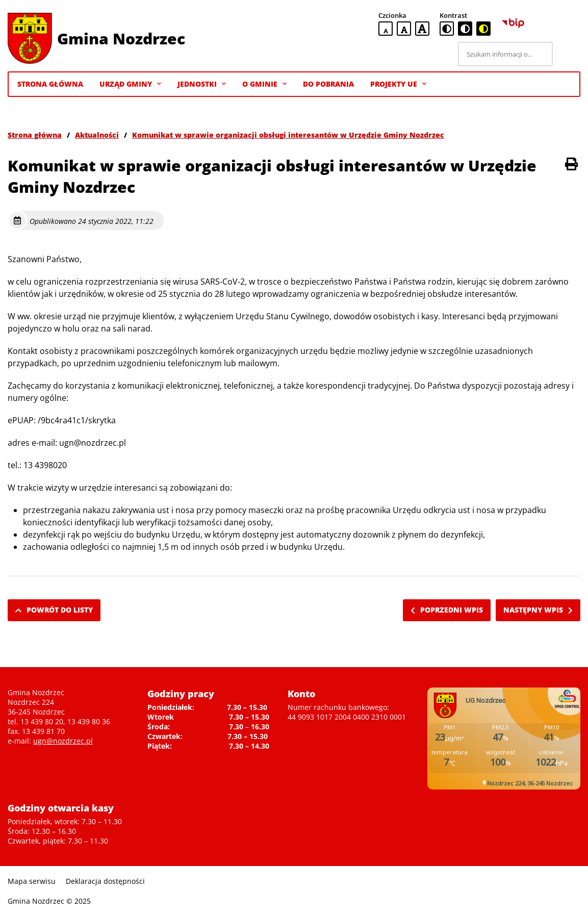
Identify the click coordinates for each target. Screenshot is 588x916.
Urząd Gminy (130, 84)
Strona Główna (50, 84)
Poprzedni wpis (447, 610)
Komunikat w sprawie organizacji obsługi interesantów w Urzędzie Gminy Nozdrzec (288, 135)
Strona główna (35, 135)
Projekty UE (398, 84)
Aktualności (97, 135)
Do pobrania (328, 84)
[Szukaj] (568, 54)
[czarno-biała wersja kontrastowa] (465, 29)
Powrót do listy (54, 610)
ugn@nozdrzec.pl (63, 741)
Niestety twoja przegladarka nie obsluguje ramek (504, 739)
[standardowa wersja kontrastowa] (447, 29)
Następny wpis (538, 610)
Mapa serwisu (32, 881)
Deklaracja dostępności (105, 881)
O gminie (264, 84)
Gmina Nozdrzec (121, 39)
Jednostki (202, 84)
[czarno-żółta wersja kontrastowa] (483, 29)
